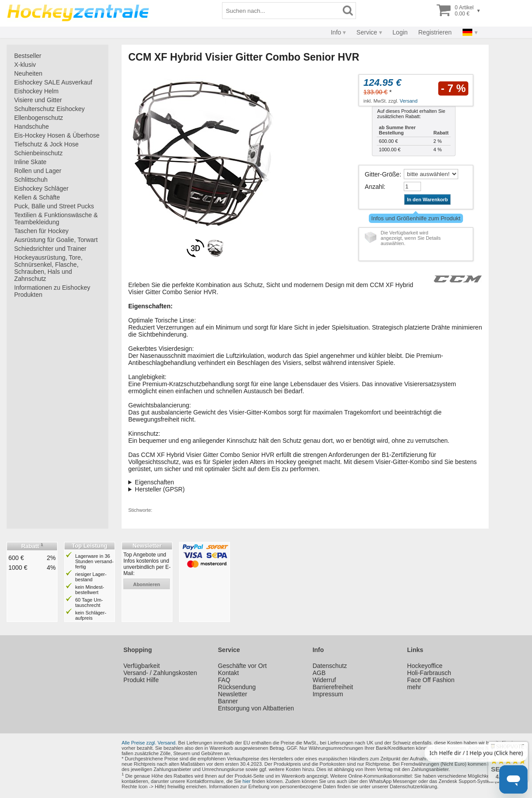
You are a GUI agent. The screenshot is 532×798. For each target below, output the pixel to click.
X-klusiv (25, 65)
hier (246, 781)
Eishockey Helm (36, 91)
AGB (319, 673)
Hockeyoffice (425, 666)
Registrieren (435, 32)
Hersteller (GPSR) (160, 489)
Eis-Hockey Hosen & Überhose (57, 135)
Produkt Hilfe (141, 680)
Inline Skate (30, 162)
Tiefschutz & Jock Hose (46, 144)
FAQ (224, 680)
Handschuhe (32, 127)
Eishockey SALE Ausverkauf (53, 82)
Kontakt (228, 673)
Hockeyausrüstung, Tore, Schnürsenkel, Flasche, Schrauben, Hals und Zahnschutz (48, 268)
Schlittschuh (31, 180)
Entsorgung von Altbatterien (256, 708)
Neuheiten (28, 73)
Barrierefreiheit (333, 687)
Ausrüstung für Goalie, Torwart (56, 240)
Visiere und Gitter (38, 100)
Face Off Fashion (431, 680)
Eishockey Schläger (41, 188)
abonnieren (147, 584)
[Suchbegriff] (281, 11)
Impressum (328, 694)
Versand (409, 101)
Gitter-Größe (382, 174)
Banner (228, 701)
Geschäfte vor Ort (242, 666)
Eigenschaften (155, 482)
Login (400, 32)
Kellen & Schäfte (37, 197)
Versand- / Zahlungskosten (160, 673)
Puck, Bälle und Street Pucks (54, 206)
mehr (414, 687)
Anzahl (374, 187)
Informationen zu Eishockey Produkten (52, 291)
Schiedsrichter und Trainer (50, 249)
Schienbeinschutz (38, 153)
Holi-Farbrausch (429, 673)
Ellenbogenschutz (39, 118)
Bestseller (28, 56)
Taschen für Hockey (41, 231)
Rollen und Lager (38, 171)
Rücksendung (237, 687)
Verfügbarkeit (142, 666)
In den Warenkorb (427, 199)
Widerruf (324, 680)
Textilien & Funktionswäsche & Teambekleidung (56, 219)
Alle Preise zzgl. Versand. (149, 743)
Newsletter (233, 694)
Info (336, 32)
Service (367, 32)
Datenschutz (330, 666)
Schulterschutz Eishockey (50, 109)
